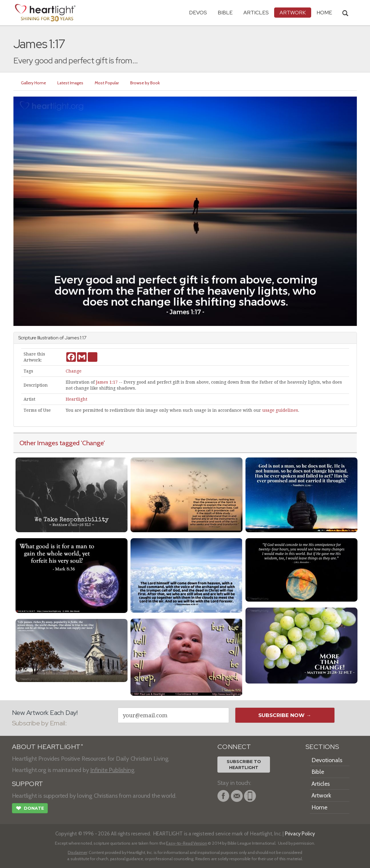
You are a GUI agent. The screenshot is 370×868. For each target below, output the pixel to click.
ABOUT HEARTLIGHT (47, 747)
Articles (256, 12)
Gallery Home (34, 83)
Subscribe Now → (285, 715)
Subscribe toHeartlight (244, 765)
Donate (30, 809)
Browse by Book (145, 83)
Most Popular (107, 83)
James (72, 338)
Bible (225, 12)
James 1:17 (107, 382)
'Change (92, 443)
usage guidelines (280, 410)
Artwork (293, 12)
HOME (324, 12)
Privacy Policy (300, 833)
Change (74, 371)
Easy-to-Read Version (186, 843)
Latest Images (71, 83)
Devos (198, 12)
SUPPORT (28, 784)
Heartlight (76, 399)
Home (319, 807)
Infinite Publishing (112, 770)
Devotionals (327, 760)
